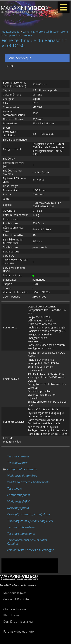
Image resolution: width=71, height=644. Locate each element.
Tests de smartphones (21, 534)
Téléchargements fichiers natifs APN (30, 521)
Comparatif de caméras (18, 35)
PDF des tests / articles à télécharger (30, 550)
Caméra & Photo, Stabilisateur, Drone (45, 32)
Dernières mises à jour (19, 622)
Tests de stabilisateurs (21, 527)
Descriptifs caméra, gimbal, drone (29, 514)
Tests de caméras (18, 456)
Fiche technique (19, 58)
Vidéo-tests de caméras (22, 476)
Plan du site (11, 615)
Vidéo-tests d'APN (18, 501)
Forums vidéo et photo (19, 632)
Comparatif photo (19, 495)
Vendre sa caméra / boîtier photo (28, 482)
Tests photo (15, 489)
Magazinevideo (11, 32)
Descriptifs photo (18, 508)
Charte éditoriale (15, 609)
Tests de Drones (17, 463)
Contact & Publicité (16, 599)
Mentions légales (15, 593)
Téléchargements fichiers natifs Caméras (27, 542)
